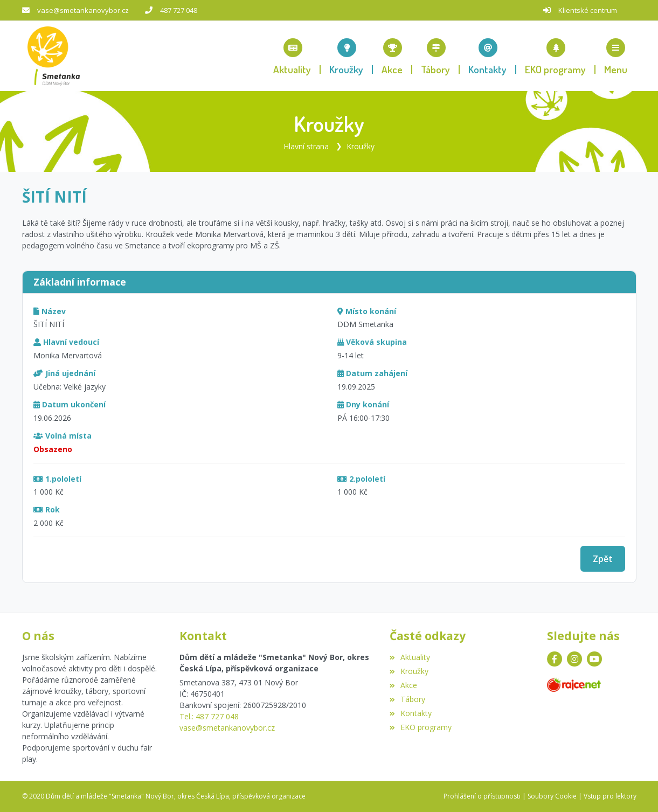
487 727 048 (179, 10)
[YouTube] (594, 659)
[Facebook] (555, 659)
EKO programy (421, 727)
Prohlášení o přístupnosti (482, 796)
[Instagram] (574, 659)
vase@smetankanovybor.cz (83, 10)
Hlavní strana (306, 146)
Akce (403, 685)
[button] (616, 56)
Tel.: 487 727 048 (209, 716)
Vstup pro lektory (610, 796)
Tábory (407, 699)
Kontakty (411, 713)
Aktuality (410, 657)
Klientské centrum (588, 10)
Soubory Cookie (552, 796)
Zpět (603, 559)
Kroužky (361, 146)
